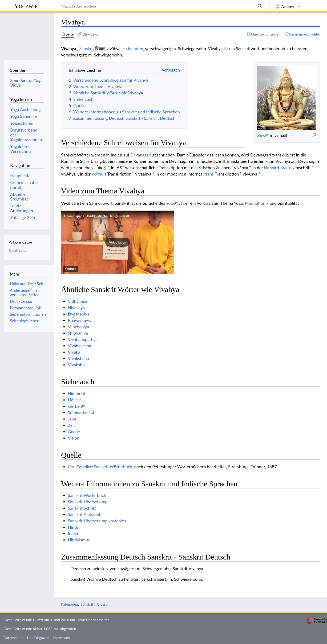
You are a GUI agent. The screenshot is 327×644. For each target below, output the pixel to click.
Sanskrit (87, 48)
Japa (72, 419)
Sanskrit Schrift (82, 508)
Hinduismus (79, 540)
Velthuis (99, 174)
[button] (117, 242)
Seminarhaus (80, 412)
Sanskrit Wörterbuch (113, 467)
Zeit (71, 425)
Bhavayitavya (80, 320)
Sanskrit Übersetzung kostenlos (97, 521)
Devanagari (141, 155)
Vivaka (74, 352)
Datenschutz (13, 638)
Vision (74, 438)
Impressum (61, 638)
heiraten (135, 48)
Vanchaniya (78, 327)
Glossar (103, 604)
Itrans (208, 174)
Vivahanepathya (83, 339)
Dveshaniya (79, 314)
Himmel (75, 393)
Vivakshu (76, 365)
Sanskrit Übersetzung (88, 502)
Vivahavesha (79, 346)
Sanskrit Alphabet (84, 514)
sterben (75, 406)
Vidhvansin (78, 301)
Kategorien (69, 604)
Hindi (73, 527)
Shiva (261, 135)
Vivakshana (78, 358)
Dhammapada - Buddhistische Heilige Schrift (96, 216)
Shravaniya (78, 333)
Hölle (73, 400)
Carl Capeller (80, 467)
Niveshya (76, 308)
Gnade (74, 432)
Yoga (170, 203)
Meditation (255, 203)
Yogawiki (27, 6)
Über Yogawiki (38, 638)
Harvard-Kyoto (278, 168)
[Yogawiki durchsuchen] (162, 6)
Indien (74, 533)
